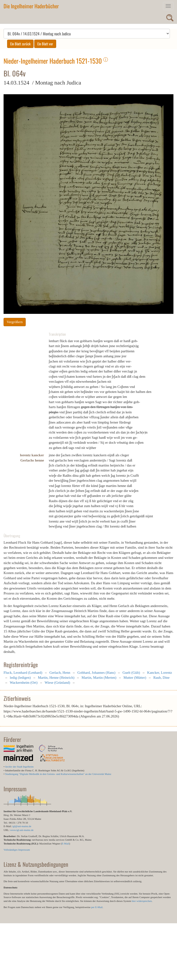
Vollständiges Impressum (17, 850)
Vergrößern (15, 322)
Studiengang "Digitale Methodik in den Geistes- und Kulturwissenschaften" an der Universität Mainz (58, 774)
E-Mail (65, 843)
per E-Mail (97, 907)
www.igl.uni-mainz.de (22, 830)
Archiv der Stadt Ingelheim (19, 767)
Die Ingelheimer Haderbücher (31, 6)
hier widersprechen (142, 901)
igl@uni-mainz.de (22, 826)
